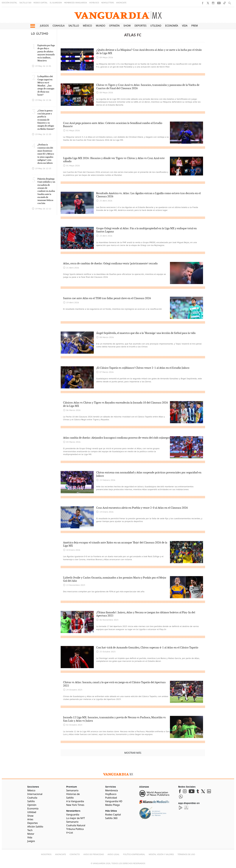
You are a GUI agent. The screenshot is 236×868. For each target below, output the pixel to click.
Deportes (141, 26)
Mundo (101, 26)
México (88, 26)
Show (127, 26)
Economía (172, 26)
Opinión (114, 26)
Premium (197, 26)
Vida (185, 26)
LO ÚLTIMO (40, 34)
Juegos (44, 26)
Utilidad (156, 26)
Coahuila (59, 26)
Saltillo (74, 26)
